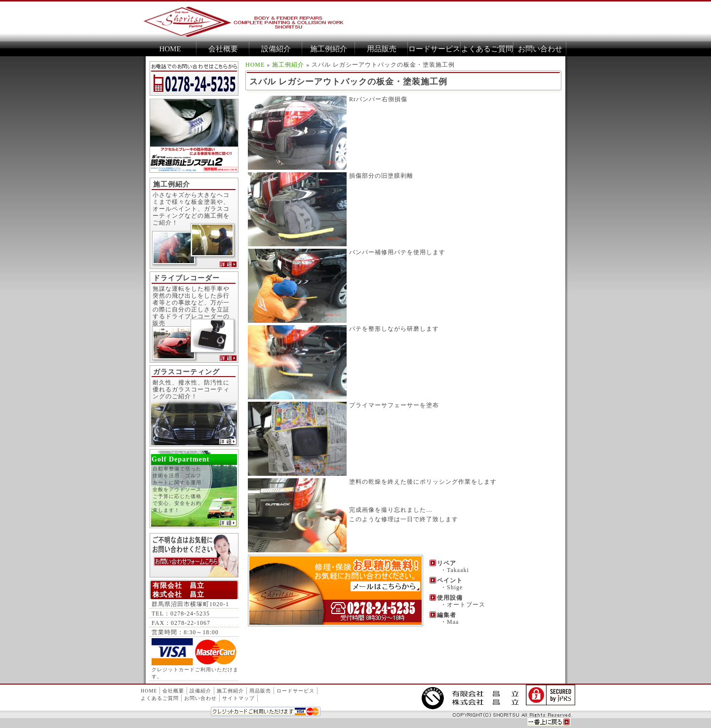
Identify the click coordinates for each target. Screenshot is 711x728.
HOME (170, 49)
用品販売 (382, 49)
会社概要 (223, 49)
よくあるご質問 (487, 49)
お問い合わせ (540, 49)
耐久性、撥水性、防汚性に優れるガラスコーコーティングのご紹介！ (191, 389)
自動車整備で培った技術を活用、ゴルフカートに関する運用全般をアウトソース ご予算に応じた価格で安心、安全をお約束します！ (192, 498)
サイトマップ (238, 698)
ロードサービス (434, 49)
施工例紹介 (329, 49)
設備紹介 (276, 49)
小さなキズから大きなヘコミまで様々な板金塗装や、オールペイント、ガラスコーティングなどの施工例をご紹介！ (191, 209)
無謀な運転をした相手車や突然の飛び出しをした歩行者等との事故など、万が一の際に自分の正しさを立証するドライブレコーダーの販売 (191, 306)
